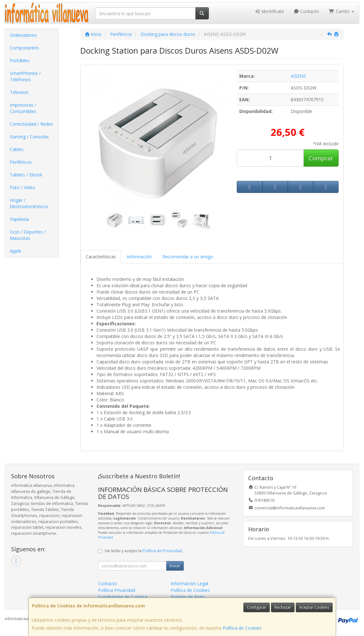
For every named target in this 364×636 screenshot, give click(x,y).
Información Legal (189, 583)
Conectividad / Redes (31, 124)
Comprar (321, 158)
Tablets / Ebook (26, 175)
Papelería (19, 219)
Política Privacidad (117, 590)
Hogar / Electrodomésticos (29, 203)
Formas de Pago (188, 597)
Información (139, 257)
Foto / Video (23, 187)
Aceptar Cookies (314, 607)
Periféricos (21, 162)
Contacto (307, 11)
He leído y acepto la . (144, 551)
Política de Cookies (242, 628)
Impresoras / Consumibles (23, 108)
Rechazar (283, 607)
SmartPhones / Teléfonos (25, 76)
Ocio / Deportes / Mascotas (28, 235)
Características (101, 257)
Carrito (341, 11)
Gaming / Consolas (29, 137)
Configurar (257, 607)
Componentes (24, 48)
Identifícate (269, 11)
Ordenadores (23, 35)
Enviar (175, 566)
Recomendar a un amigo (188, 257)
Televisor (19, 92)
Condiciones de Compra (123, 597)
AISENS (298, 76)
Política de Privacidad (162, 551)
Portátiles (20, 60)
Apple (16, 251)
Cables (17, 149)
